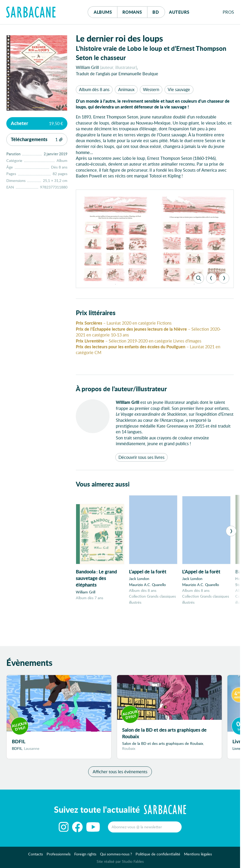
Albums (103, 12)
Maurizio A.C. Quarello (147, 585)
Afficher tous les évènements (120, 774)
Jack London (139, 579)
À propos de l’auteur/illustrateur (121, 389)
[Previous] (211, 278)
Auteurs (179, 12)
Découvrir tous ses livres (141, 457)
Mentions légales (198, 856)
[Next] (224, 278)
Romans (132, 12)
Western (151, 89)
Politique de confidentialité (158, 856)
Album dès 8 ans (94, 89)
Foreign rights (85, 856)
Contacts (36, 856)
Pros (228, 12)
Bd (159, 11)
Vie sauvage (179, 89)
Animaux (126, 89)
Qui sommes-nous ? (116, 856)
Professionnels (59, 856)
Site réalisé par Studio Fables (120, 863)
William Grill (87, 67)
